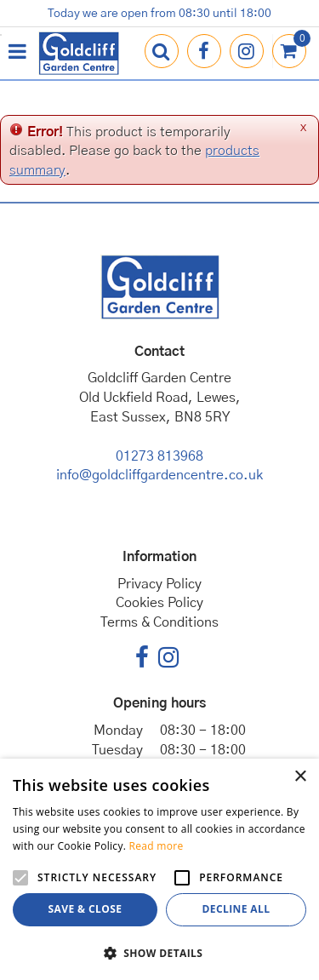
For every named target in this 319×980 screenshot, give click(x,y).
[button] (159, 952)
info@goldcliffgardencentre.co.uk (159, 475)
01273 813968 (159, 456)
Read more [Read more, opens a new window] (157, 846)
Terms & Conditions (159, 622)
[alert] (159, 869)
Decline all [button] (236, 909)
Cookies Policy (159, 603)
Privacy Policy (159, 584)
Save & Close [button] (85, 909)
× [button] (300, 777)
